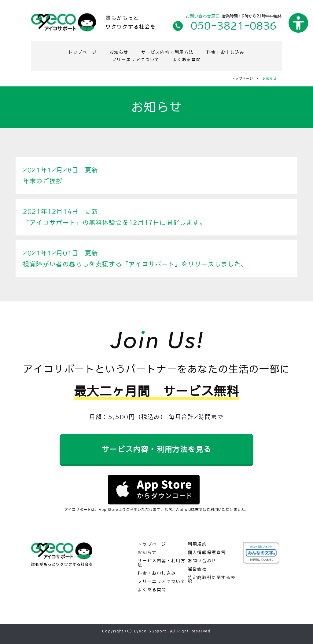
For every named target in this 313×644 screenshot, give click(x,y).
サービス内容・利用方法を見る (156, 449)
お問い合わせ (202, 561)
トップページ (83, 52)
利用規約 (197, 544)
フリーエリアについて (136, 60)
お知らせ (119, 52)
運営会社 (197, 569)
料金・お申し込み (226, 52)
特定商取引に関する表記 (212, 580)
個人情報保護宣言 (207, 553)
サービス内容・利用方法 (168, 52)
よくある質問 (187, 60)
